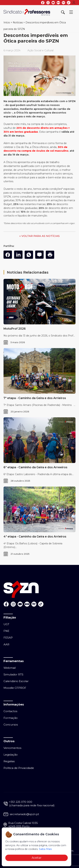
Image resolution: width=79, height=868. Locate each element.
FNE (6, 631)
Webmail (10, 668)
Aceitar (37, 858)
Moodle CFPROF (15, 688)
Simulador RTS (13, 674)
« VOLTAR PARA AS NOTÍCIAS (39, 236)
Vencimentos (12, 748)
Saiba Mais (45, 849)
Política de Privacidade (19, 768)
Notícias (18, 22)
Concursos (11, 725)
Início (7, 22)
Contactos (10, 711)
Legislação (11, 755)
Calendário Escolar (16, 681)
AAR (6, 644)
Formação (11, 718)
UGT (6, 624)
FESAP (8, 638)
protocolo (33, 101)
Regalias (9, 761)
